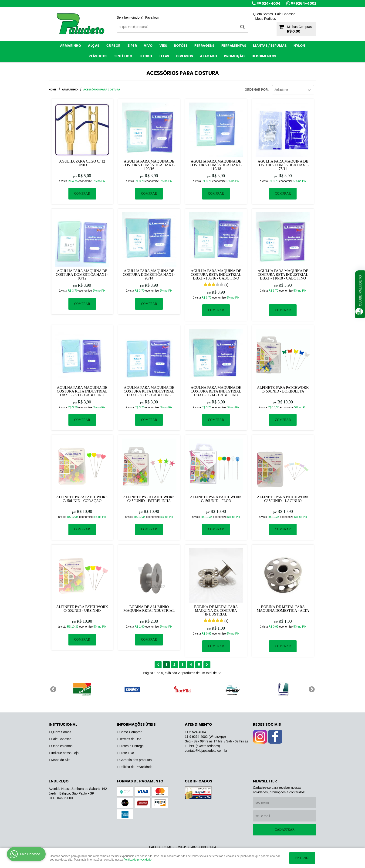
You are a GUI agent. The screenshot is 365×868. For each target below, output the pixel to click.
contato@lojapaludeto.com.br (206, 751)
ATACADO (209, 56)
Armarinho (71, 46)
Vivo (148, 46)
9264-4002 (304, 3)
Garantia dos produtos (136, 760)
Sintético (123, 56)
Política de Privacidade (136, 767)
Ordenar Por (256, 90)
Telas (164, 56)
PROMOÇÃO (234, 56)
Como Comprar (131, 732)
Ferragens (204, 46)
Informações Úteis (136, 725)
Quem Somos (263, 14)
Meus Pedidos (266, 19)
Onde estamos (62, 746)
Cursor (113, 46)
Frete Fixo (127, 753)
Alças (94, 46)
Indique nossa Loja (65, 753)
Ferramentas (234, 46)
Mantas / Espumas (270, 46)
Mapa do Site (61, 760)
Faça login (153, 17)
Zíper (132, 46)
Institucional (63, 725)
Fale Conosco (285, 14)
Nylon (299, 46)
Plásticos (98, 56)
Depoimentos (264, 56)
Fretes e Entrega (132, 746)
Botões (181, 46)
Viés (163, 46)
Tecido (146, 56)
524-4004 (269, 3)
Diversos (185, 56)
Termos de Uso (130, 739)
